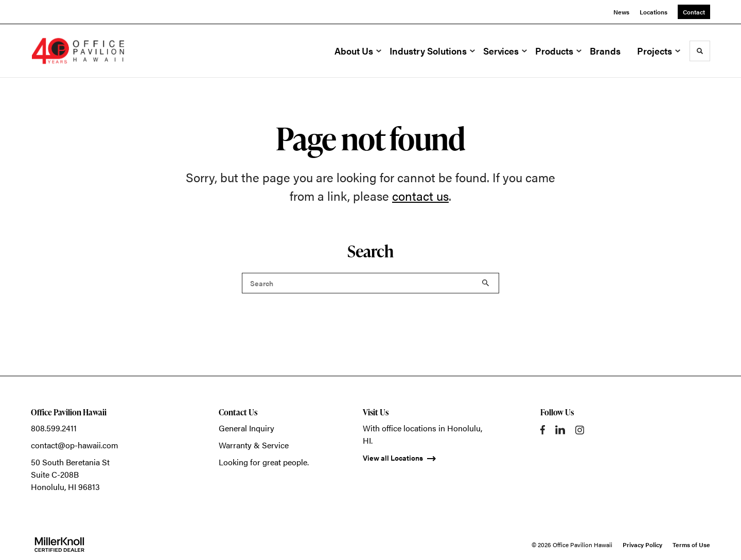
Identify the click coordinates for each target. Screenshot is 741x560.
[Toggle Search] (700, 51)
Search (486, 283)
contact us (420, 196)
